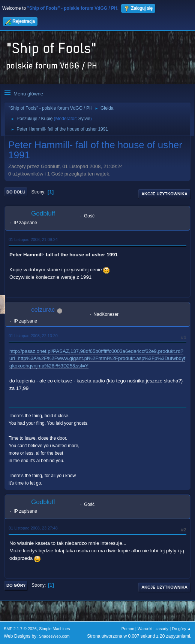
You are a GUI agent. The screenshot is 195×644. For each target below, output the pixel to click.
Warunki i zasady (153, 629)
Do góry (16, 585)
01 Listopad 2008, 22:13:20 (33, 336)
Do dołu (16, 192)
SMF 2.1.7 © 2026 (20, 629)
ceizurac (43, 310)
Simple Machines (54, 629)
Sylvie (84, 119)
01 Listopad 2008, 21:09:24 (33, 239)
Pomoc (128, 629)
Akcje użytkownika (164, 194)
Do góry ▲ (182, 629)
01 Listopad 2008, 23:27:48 (33, 528)
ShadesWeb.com (54, 636)
